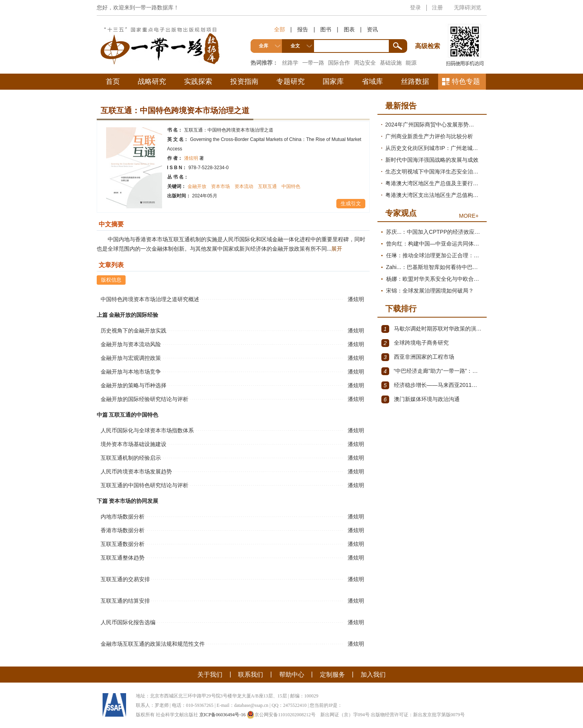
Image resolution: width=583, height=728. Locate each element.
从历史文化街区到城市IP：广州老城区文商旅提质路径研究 (434, 148)
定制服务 (332, 675)
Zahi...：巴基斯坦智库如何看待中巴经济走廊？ (434, 267)
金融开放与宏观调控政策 (131, 358)
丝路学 (290, 63)
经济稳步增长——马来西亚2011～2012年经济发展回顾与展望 (432, 385)
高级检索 (429, 32)
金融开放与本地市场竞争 (131, 372)
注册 (437, 7)
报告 (303, 29)
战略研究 (152, 81)
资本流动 (244, 186)
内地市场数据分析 (123, 517)
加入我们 (373, 675)
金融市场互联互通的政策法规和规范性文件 (153, 644)
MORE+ (469, 216)
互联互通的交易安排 (125, 579)
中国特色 (291, 186)
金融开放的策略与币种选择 (134, 385)
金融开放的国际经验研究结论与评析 (144, 399)
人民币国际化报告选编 (128, 622)
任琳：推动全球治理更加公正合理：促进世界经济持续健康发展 (434, 255)
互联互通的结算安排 (125, 601)
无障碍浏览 (467, 7)
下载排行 (401, 309)
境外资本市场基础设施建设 (134, 444)
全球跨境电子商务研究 (415, 343)
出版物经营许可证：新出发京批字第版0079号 (418, 715)
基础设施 (391, 63)
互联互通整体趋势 (123, 558)
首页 (113, 81)
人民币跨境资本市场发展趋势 (136, 471)
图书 (326, 29)
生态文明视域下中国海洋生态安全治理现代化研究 (434, 172)
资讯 (372, 29)
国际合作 (339, 63)
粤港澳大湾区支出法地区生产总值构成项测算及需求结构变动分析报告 (434, 195)
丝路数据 (415, 81)
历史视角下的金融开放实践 (134, 331)
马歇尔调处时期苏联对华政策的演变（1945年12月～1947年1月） (432, 329)
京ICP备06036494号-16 (223, 715)
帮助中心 (292, 675)
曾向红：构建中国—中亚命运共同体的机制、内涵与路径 (434, 244)
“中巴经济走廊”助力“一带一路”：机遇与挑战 (432, 371)
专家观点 (401, 213)
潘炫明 (194, 158)
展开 (337, 249)
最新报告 (401, 106)
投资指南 (244, 81)
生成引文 (351, 203)
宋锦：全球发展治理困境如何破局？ (430, 291)
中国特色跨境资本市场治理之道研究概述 (150, 299)
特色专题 (466, 81)
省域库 (372, 81)
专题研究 (291, 81)
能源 (411, 63)
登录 (415, 7)
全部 (280, 29)
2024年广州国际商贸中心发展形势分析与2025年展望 (434, 125)
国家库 (333, 81)
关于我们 (210, 675)
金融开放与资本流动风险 (131, 344)
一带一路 (313, 63)
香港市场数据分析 (123, 530)
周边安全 (365, 63)
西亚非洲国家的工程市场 (418, 357)
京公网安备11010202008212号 (281, 715)
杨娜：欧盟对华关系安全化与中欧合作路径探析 (434, 279)
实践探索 (198, 81)
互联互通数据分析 (123, 544)
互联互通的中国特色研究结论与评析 (144, 485)
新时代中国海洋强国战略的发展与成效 (432, 160)
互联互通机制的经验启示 (131, 458)
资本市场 (220, 186)
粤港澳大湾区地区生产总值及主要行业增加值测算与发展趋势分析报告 (434, 183)
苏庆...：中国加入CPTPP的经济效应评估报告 (434, 232)
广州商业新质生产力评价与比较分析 (429, 136)
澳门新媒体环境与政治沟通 (421, 399)
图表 (349, 29)
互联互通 (267, 186)
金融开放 (197, 186)
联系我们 (251, 675)
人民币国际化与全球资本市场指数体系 (147, 430)
